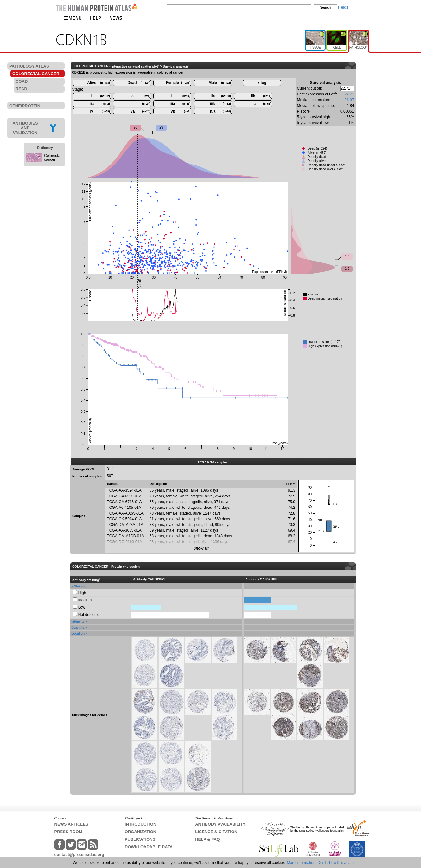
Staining (80, 586)
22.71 (349, 94)
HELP (95, 18)
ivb (180, 111)
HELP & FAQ (207, 839)
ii (181, 96)
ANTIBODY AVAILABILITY (220, 824)
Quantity (78, 628)
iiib (220, 104)
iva (140, 111)
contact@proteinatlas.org (79, 855)
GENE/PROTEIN (25, 106)
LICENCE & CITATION (216, 832)
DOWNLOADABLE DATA (149, 847)
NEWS (116, 18)
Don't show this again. (336, 863)
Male (220, 83)
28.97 (349, 100)
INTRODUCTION (141, 824)
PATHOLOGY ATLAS (29, 66)
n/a (220, 111)
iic (100, 104)
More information (301, 863)
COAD (22, 81)
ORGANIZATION (140, 832)
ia (140, 96)
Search (325, 7)
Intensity (78, 622)
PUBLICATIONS (140, 839)
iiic (261, 104)
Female (178, 83)
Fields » (345, 7)
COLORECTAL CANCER (36, 74)
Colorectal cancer (53, 158)
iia (221, 96)
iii (140, 104)
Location (78, 634)
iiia (180, 104)
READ (21, 89)
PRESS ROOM (68, 832)
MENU (73, 18)
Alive (98, 83)
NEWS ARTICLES (71, 824)
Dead (139, 83)
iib (261, 96)
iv (100, 111)
